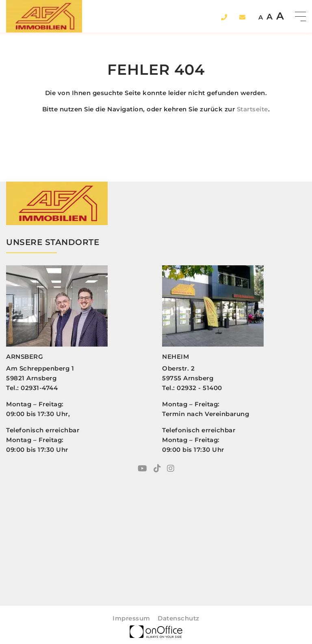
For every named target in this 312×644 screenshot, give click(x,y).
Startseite (252, 109)
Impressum (131, 618)
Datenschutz (179, 618)
